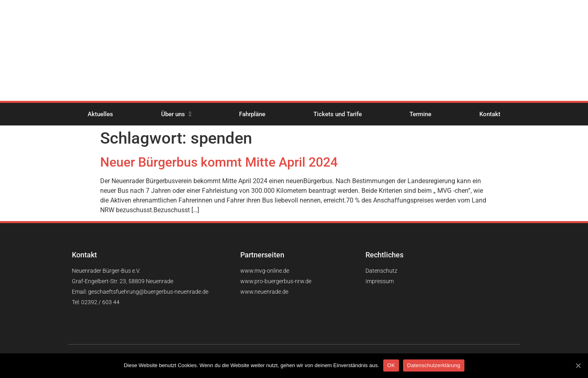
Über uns (176, 114)
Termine (420, 114)
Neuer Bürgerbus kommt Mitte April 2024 (219, 162)
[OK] (578, 365)
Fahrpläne (252, 114)
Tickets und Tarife (338, 114)
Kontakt (490, 114)
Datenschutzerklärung (434, 365)
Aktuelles (100, 114)
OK (391, 365)
